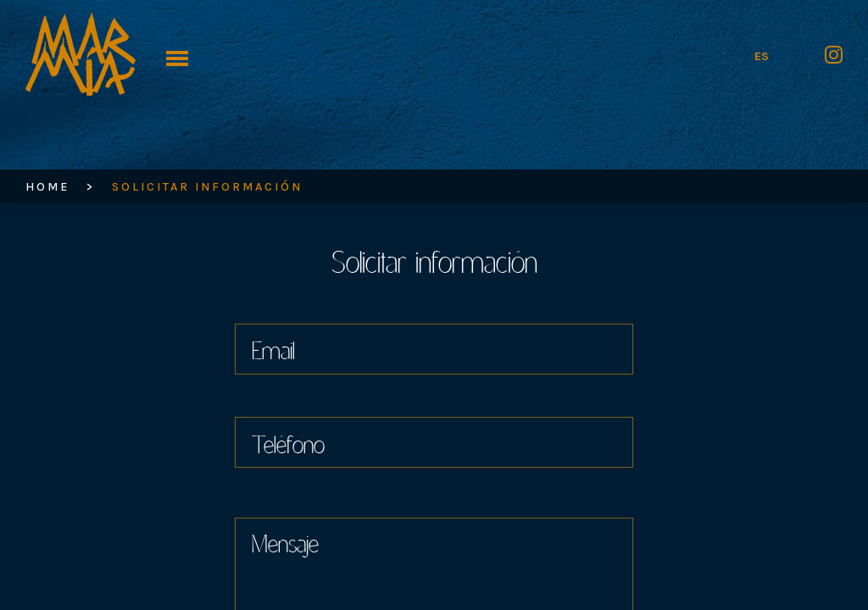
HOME (47, 187)
